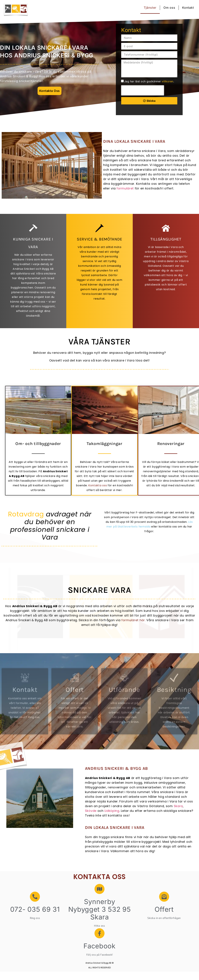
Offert (164, 909)
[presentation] (143, 90)
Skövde (91, 811)
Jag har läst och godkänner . (149, 81)
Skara (178, 806)
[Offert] (164, 897)
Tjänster (150, 8)
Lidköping (112, 811)
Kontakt (188, 8)
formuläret (125, 188)
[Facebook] (99, 933)
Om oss (169, 8)
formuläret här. (133, 620)
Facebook (99, 946)
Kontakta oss (98, 485)
